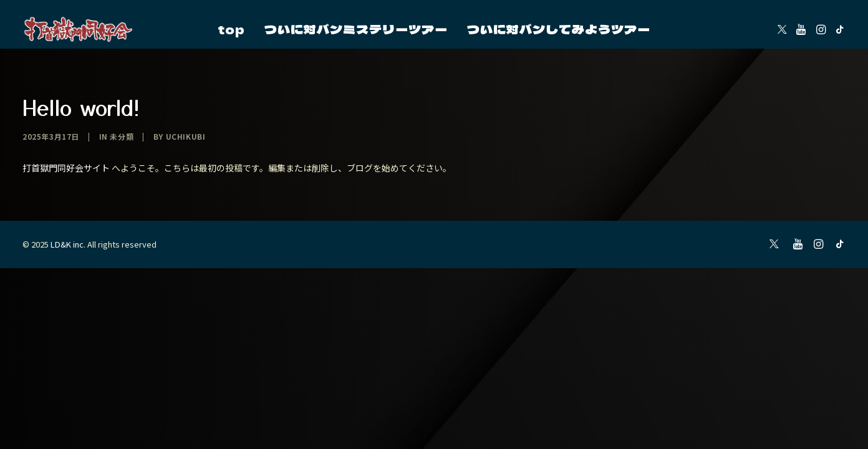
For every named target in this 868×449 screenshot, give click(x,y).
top (231, 29)
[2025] (79, 29)
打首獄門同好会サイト (66, 168)
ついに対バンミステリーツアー (356, 29)
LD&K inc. (68, 244)
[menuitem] (231, 29)
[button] (782, 29)
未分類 (122, 136)
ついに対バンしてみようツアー (559, 29)
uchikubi (186, 136)
